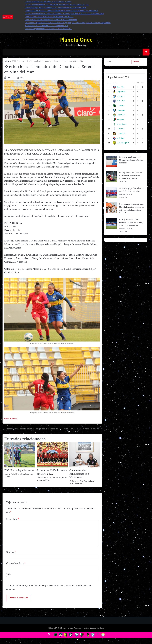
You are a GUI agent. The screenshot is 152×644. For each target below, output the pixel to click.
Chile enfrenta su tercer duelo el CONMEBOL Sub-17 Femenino (51, 20)
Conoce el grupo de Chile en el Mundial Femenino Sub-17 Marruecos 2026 (55, 7)
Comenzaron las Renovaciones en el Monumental (79, 474)
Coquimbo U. (119, 92)
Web (8, 574)
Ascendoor (78, 628)
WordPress (100, 628)
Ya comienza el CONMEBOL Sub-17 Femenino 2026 (47, 26)
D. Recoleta (119, 101)
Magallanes (119, 115)
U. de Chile (119, 138)
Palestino (118, 119)
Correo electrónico (16, 563)
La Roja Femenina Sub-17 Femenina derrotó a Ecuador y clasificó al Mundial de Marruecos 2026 (64, 14)
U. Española (119, 133)
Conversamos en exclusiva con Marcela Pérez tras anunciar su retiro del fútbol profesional (61, 11)
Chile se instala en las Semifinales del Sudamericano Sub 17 (49, 17)
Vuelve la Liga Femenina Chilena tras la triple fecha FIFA (48, 29)
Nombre (11, 552)
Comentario (13, 519)
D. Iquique (118, 96)
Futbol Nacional (11, 419)
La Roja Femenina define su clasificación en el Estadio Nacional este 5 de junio (57, 4)
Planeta (23, 78)
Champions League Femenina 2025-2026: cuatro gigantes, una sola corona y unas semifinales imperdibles (68, 23)
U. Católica (119, 129)
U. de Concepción (121, 143)
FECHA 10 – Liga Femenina (19, 470)
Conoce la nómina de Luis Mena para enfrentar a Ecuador (48, 1)
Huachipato (119, 110)
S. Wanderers (120, 124)
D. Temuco (119, 106)
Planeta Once (76, 40)
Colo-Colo (118, 87)
